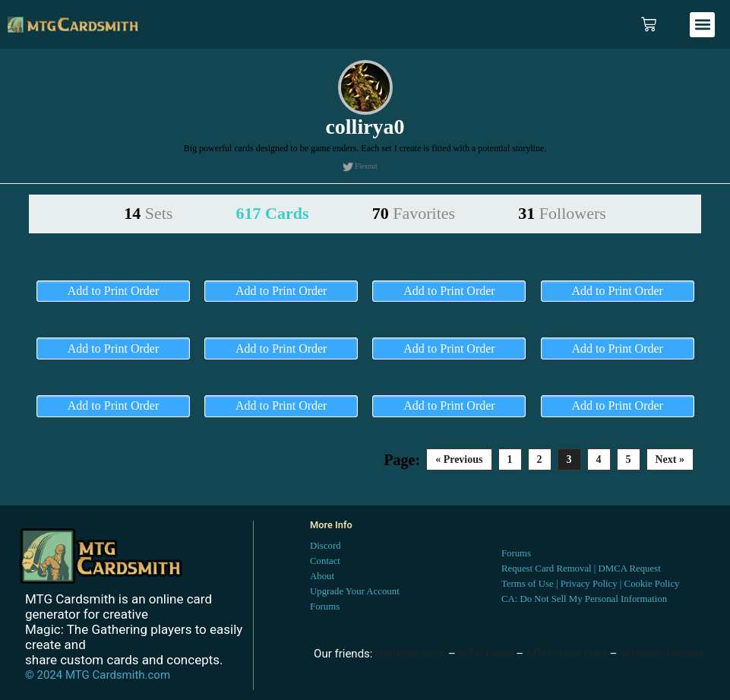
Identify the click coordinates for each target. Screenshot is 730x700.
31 (562, 213)
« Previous (459, 459)
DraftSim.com (410, 654)
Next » (670, 459)
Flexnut (366, 166)
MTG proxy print (567, 654)
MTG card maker (662, 654)
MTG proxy (486, 654)
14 (148, 213)
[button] (702, 25)
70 (414, 213)
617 (273, 213)
